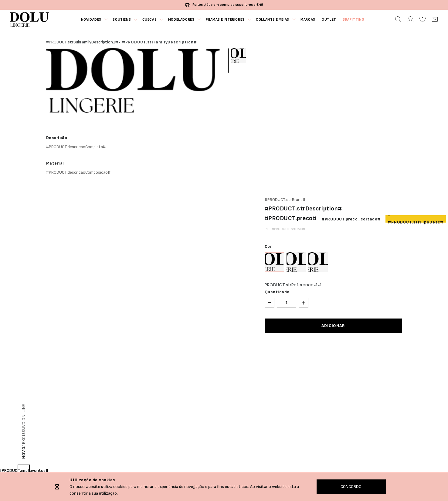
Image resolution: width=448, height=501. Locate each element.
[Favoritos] (423, 19)
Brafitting (354, 20)
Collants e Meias (273, 20)
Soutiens (121, 20)
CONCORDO (351, 487)
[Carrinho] (435, 19)
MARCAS (308, 20)
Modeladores (181, 20)
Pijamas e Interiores (225, 20)
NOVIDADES (90, 20)
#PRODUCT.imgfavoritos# (24, 470)
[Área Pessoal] (410, 19)
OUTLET (330, 20)
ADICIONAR (333, 326)
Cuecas (149, 20)
